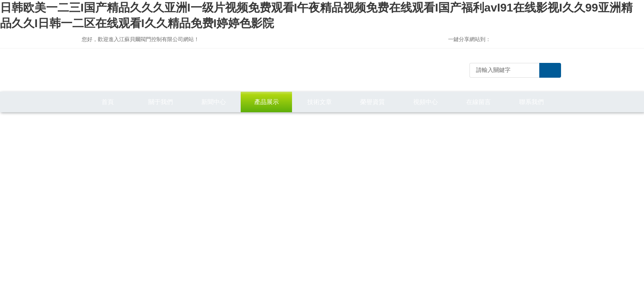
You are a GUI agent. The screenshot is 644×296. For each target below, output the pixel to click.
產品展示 (267, 102)
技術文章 (320, 102)
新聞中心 (214, 102)
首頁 (108, 102)
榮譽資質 (373, 102)
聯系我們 (531, 102)
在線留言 (478, 102)
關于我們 (161, 102)
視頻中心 (425, 102)
